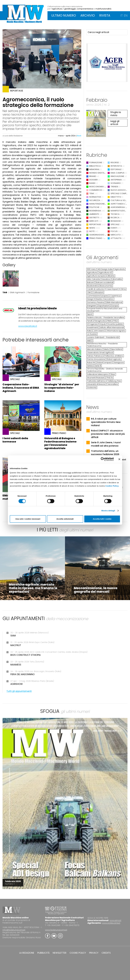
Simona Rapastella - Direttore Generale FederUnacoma (105, 370)
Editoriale (116, 169)
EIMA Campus (117, 173)
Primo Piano (96, 238)
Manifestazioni (119, 211)
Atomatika (117, 279)
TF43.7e (110, 378)
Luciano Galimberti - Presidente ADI (103, 337)
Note (92, 231)
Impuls (103, 324)
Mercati (94, 221)
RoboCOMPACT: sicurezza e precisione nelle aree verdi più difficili (108, 434)
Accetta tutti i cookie (102, 519)
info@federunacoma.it (14, 930)
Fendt (90, 321)
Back (79, 136)
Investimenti (93, 327)
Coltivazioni (98, 292)
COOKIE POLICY (78, 953)
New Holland (117, 349)
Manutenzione (97, 204)
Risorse (115, 163)
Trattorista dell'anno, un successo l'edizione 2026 (105, 453)
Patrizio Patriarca (95, 356)
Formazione (33, 293)
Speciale (115, 224)
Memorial (94, 169)
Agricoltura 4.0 (106, 273)
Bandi (92, 183)
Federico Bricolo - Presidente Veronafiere (106, 317)
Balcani (90, 282)
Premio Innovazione (96, 359)
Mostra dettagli (108, 511)
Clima (123, 289)
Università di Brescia (96, 384)
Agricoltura (92, 273)
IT (122, 15)
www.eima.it (115, 920)
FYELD (116, 321)
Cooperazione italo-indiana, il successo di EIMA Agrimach (21, 388)
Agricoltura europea (96, 276)
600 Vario (91, 269)
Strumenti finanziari (96, 378)
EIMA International (114, 302)
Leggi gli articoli (115, 123)
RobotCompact (105, 362)
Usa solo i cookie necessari (28, 519)
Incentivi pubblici (115, 324)
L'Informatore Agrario (116, 331)
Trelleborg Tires (114, 381)
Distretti (94, 218)
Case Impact (112, 289)
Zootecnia (92, 388)
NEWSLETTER (60, 953)
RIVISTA (105, 15)
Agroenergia (118, 207)
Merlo (107, 349)
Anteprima (116, 180)
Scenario (116, 183)
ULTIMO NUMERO (64, 15)
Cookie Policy (112, 486)
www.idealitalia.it (28, 326)
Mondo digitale (98, 173)
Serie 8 (98, 366)
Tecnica (115, 214)
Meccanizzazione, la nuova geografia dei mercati (96, 590)
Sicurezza (95, 200)
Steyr (113, 374)
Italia (89, 331)
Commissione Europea (98, 296)
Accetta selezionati (65, 519)
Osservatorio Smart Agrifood (100, 353)
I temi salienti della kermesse (15, 440)
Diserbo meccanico (104, 299)
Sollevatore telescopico (98, 374)
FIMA (109, 321)
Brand (93, 176)
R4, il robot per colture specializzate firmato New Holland (106, 422)
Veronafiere (113, 384)
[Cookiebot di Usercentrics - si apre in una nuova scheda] (103, 459)
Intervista (116, 166)
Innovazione (117, 176)
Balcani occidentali (105, 282)
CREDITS (106, 953)
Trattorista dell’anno (96, 381)
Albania (111, 276)
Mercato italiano (95, 349)
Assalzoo (106, 279)
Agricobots (120, 269)
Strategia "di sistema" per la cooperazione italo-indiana (62, 388)
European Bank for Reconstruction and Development (105, 310)
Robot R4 (91, 362)
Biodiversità (92, 286)
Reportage (95, 224)
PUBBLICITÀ (43, 953)
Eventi (114, 228)
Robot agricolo (114, 359)
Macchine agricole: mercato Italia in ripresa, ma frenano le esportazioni (33, 588)
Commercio (96, 190)
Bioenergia (95, 211)
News (92, 228)
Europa (115, 306)
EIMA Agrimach (17, 293)
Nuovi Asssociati (120, 190)
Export (90, 314)
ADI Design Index (105, 269)
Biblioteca (95, 166)
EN (126, 15)
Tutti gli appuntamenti (19, 691)
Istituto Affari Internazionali (112, 327)
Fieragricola (100, 321)
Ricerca (115, 218)
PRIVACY (94, 953)
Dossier (93, 180)
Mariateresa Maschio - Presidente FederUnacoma (102, 345)
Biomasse (116, 221)
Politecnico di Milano (114, 356)
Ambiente (94, 214)
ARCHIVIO (88, 15)
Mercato (116, 235)
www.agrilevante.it (111, 923)
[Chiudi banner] (119, 459)
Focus (114, 231)
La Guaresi (92, 334)
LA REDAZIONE (27, 953)
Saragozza (119, 362)
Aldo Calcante (94, 279)
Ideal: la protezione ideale (38, 308)
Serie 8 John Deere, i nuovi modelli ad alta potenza (106, 444)
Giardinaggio (97, 235)
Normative (95, 197)
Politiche (94, 207)
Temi (92, 193)
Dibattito (116, 197)
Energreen (92, 306)
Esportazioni (104, 306)
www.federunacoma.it (56, 930)
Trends (114, 187)
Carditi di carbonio (96, 289)
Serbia (90, 366)
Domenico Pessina (96, 302)
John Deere (99, 331)
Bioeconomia (96, 187)
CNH (89, 292)
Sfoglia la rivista (116, 114)
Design (90, 299)
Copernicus (115, 296)
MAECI (90, 341)
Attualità (116, 238)
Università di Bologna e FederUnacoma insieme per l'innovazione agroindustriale (60, 443)
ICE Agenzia (92, 324)
